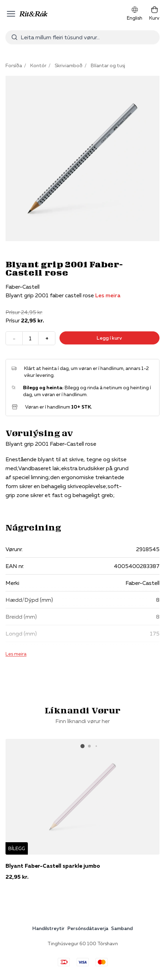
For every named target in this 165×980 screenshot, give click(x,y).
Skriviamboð (69, 65)
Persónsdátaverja (88, 928)
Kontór (38, 65)
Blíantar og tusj (108, 65)
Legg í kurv (109, 338)
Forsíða (14, 65)
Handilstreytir (48, 928)
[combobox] (82, 37)
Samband (122, 928)
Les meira (108, 295)
